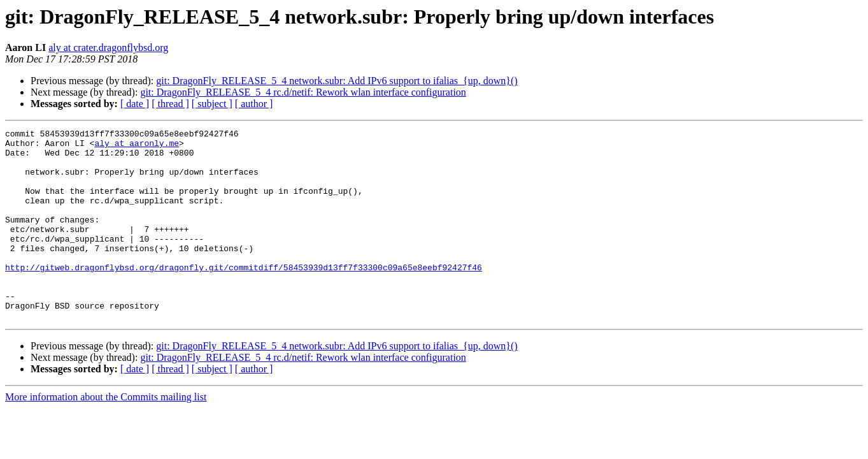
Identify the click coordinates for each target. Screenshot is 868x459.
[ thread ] (170, 104)
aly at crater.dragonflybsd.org (108, 47)
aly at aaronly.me (137, 147)
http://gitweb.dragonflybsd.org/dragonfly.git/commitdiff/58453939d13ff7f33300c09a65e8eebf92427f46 (244, 296)
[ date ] (135, 104)
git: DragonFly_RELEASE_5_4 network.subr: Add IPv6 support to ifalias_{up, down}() (337, 81)
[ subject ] (212, 104)
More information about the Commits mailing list (106, 435)
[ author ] (254, 104)
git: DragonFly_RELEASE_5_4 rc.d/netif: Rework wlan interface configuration (303, 92)
